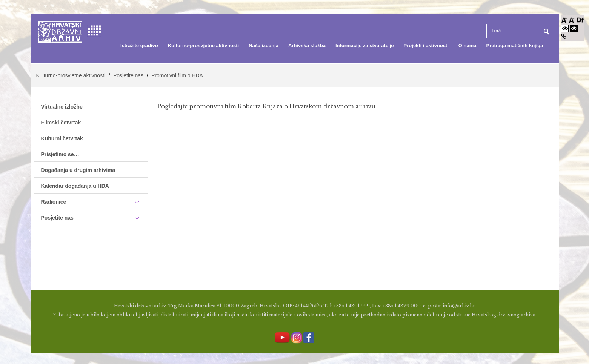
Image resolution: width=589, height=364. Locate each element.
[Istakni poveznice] (564, 36)
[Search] (520, 31)
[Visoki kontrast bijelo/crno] (565, 28)
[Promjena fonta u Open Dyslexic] (580, 19)
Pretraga (546, 31)
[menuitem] (139, 46)
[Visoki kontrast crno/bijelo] (574, 28)
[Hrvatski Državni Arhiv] (60, 31)
